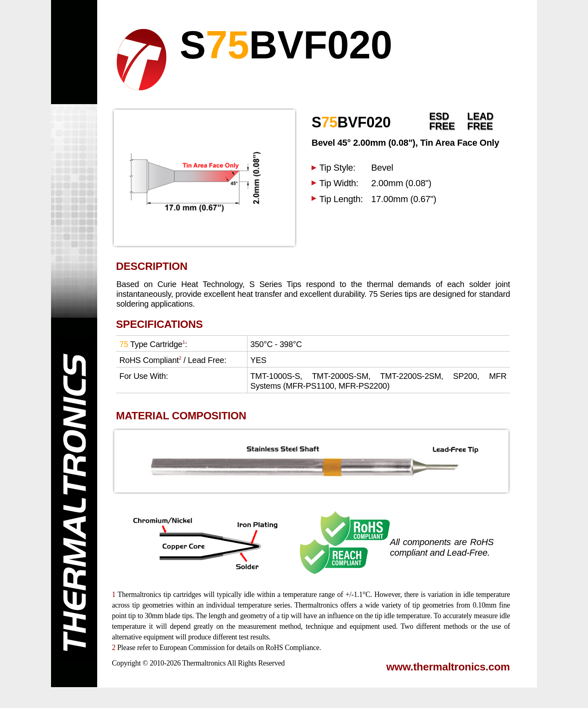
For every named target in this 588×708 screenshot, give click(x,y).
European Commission (192, 648)
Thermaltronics (204, 663)
